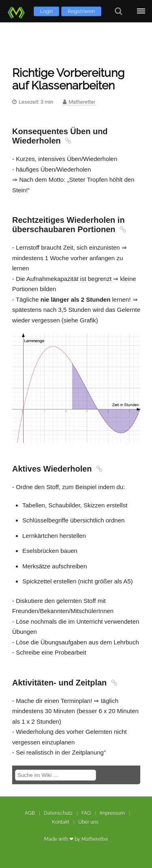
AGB (30, 813)
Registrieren (81, 11)
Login (46, 11)
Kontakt (61, 822)
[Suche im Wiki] (56, 775)
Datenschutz (58, 813)
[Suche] (119, 11)
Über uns (88, 822)
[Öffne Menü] (141, 11)
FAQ (86, 813)
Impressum (112, 813)
